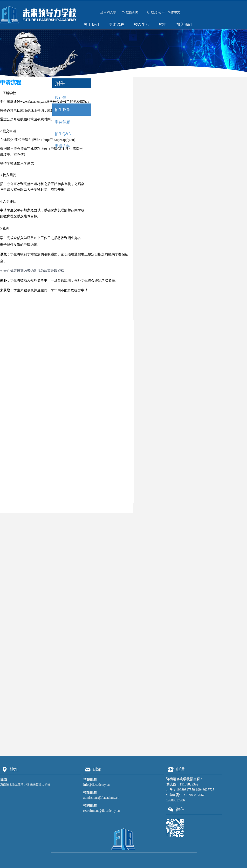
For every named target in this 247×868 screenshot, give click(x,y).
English (160, 12)
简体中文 (174, 12)
